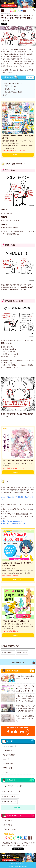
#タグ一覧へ (18, 808)
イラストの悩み (9, 653)
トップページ (8, 820)
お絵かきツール (8, 764)
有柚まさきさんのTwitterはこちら (12, 521)
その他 (5, 772)
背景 (19, 791)
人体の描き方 (8, 751)
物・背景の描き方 (9, 755)
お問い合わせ (8, 825)
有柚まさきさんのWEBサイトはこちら (13, 524)
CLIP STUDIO (8, 791)
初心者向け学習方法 (10, 746)
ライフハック (23, 653)
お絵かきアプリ (9, 786)
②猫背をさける (10, 89)
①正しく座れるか (11, 86)
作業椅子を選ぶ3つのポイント (13, 83)
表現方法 (6, 759)
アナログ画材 (8, 768)
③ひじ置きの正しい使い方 (13, 92)
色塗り (20, 786)
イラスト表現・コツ (10, 802)
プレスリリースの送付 (10, 829)
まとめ (5, 95)
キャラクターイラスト (11, 796)
